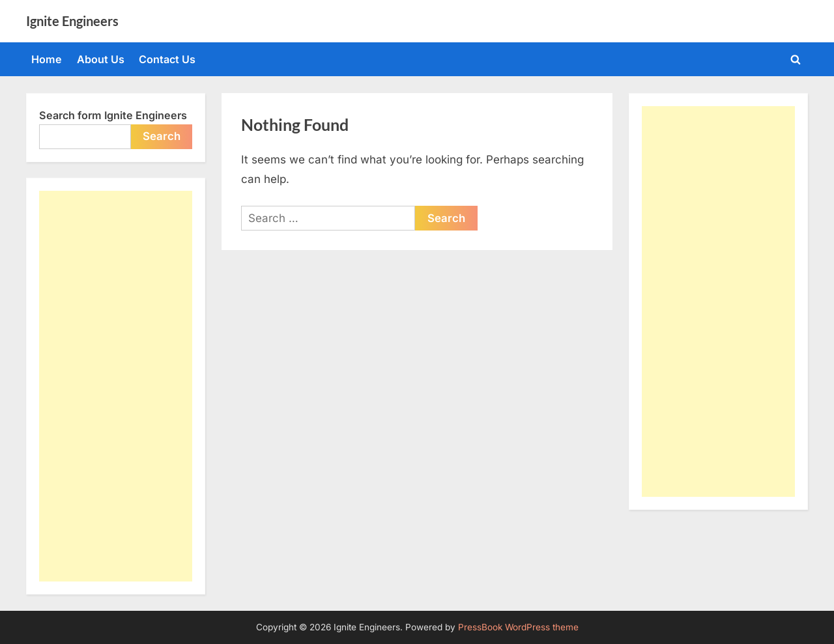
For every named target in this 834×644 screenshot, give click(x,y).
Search (162, 136)
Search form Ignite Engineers (113, 115)
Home (47, 59)
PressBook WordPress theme (518, 627)
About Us (101, 59)
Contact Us (167, 59)
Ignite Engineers (72, 21)
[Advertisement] (116, 386)
